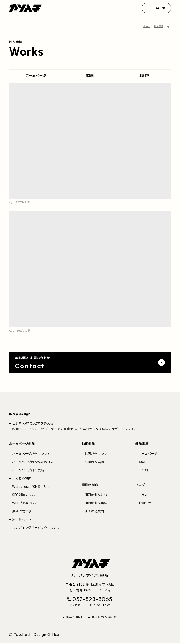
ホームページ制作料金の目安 (33, 461)
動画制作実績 (94, 461)
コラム (143, 494)
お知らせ (145, 503)
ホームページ (36, 71)
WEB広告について (26, 503)
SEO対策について (25, 494)
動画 (90, 71)
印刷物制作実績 (96, 503)
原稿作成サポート (25, 511)
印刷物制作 (90, 484)
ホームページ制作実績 (28, 470)
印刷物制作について (99, 494)
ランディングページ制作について (36, 527)
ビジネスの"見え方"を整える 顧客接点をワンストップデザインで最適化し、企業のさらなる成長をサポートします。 (74, 425)
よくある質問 (22, 478)
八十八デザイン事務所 (90, 575)
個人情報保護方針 (104, 618)
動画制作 (88, 443)
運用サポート (22, 519)
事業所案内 (74, 618)
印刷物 (144, 71)
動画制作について (98, 453)
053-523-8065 (92, 600)
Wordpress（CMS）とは (31, 486)
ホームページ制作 (22, 443)
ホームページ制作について (31, 453)
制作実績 (142, 443)
